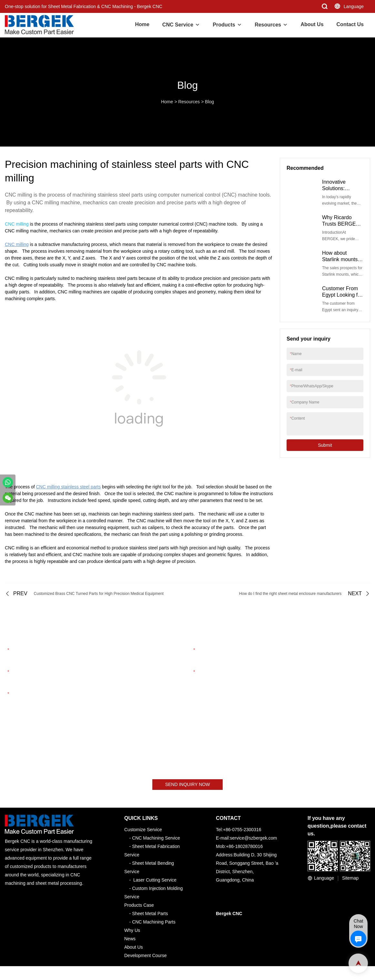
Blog (209, 102)
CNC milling (17, 224)
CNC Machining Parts (154, 922)
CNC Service (178, 25)
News (130, 939)
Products (224, 25)
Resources (268, 25)
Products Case (139, 905)
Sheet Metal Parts (150, 914)
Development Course (146, 956)
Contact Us (350, 24)
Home (142, 24)
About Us (312, 24)
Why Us (132, 931)
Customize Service (143, 830)
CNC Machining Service (156, 838)
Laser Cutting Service (155, 880)
